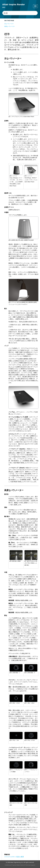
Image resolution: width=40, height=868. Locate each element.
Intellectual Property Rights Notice (14, 865)
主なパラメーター (9, 24)
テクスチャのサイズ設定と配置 (14, 857)
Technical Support (30, 865)
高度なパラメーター (10, 26)
